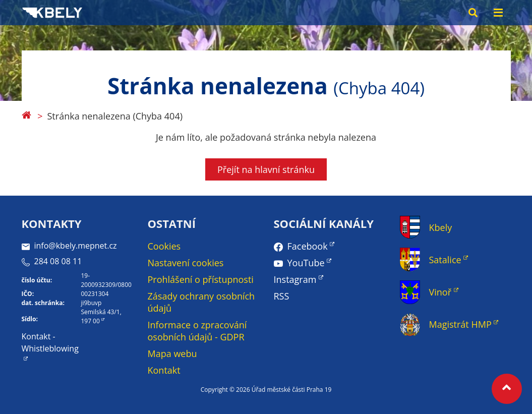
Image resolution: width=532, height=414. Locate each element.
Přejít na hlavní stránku (266, 169)
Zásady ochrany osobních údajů (201, 302)
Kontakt (164, 370)
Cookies (164, 246)
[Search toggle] (473, 13)
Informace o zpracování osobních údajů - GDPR (197, 331)
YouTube (306, 263)
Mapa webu (172, 353)
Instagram (295, 279)
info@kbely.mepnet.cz (69, 246)
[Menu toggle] (498, 13)
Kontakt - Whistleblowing (50, 342)
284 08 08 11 (52, 261)
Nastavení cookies (186, 263)
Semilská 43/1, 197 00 (101, 316)
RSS (282, 296)
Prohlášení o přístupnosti (201, 279)
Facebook (308, 246)
